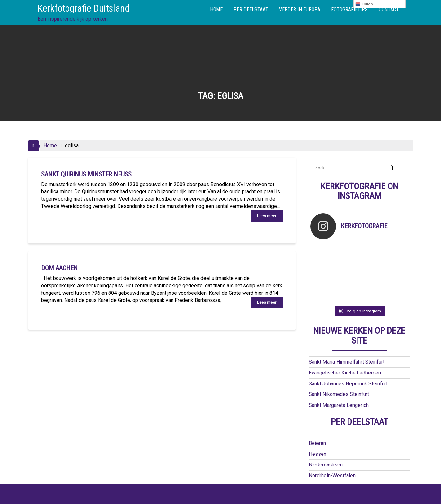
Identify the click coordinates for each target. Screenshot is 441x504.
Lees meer (267, 216)
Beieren (317, 426)
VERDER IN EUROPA (300, 9)
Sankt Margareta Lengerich (339, 388)
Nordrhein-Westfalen (332, 459)
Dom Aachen (59, 268)
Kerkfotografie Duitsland (84, 8)
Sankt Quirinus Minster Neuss (86, 174)
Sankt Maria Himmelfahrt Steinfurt (347, 345)
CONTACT (389, 9)
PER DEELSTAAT (251, 9)
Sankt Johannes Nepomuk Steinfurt (348, 367)
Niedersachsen (326, 448)
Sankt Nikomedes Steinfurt (339, 378)
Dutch (364, 4)
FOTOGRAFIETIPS (349, 9)
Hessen (318, 437)
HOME (216, 9)
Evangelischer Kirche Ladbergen (345, 356)
